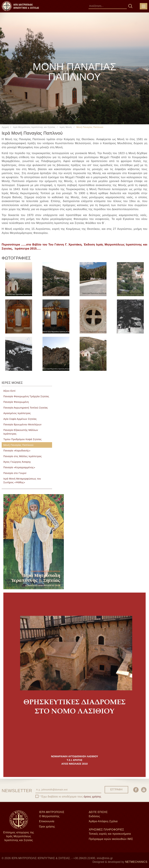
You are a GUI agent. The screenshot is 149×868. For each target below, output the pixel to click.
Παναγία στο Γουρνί (15, 473)
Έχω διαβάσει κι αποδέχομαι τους (71, 797)
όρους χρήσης (92, 797)
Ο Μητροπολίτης (49, 816)
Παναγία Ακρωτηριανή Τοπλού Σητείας (26, 408)
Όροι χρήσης (47, 827)
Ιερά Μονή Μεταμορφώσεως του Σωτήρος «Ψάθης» (22, 480)
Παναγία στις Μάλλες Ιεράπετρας (23, 456)
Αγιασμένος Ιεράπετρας (17, 413)
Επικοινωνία (47, 821)
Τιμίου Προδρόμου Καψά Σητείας (23, 439)
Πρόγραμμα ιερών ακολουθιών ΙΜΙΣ (111, 839)
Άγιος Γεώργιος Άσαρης (17, 462)
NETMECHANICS (136, 862)
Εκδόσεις (94, 816)
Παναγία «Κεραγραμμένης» (19, 467)
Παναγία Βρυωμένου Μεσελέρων (22, 424)
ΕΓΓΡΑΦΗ (116, 790)
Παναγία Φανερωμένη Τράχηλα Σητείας (26, 396)
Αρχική (5, 127)
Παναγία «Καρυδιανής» (17, 450)
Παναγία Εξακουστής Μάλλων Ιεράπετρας (21, 432)
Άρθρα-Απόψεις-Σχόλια (103, 821)
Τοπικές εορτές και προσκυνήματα (110, 834)
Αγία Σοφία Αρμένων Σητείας (20, 419)
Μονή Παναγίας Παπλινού (18, 445)
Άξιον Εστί (9, 391)
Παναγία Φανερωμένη (16, 402)
